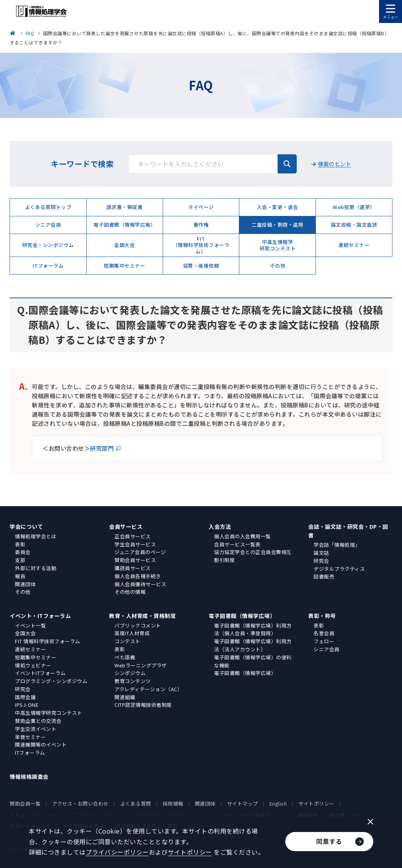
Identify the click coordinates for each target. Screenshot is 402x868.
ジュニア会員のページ (140, 552)
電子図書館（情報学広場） (124, 225)
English (278, 803)
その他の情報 (130, 592)
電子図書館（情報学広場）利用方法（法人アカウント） (253, 645)
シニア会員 (48, 225)
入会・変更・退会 (278, 207)
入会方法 (220, 526)
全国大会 (124, 245)
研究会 (321, 561)
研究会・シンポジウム (48, 245)
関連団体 (25, 584)
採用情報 (173, 803)
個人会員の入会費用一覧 (243, 536)
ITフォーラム (48, 266)
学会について (26, 526)
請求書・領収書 (125, 207)
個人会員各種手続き (138, 576)
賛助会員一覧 (25, 803)
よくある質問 (136, 803)
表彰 (20, 544)
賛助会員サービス (135, 560)
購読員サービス (133, 568)
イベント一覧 (30, 625)
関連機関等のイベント (41, 745)
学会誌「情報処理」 (337, 545)
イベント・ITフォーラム (40, 616)
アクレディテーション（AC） (148, 689)
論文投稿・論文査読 (354, 225)
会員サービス (126, 526)
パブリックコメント (138, 625)
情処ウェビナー (33, 665)
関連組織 (125, 697)
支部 (20, 560)
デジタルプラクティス (339, 569)
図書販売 (324, 576)
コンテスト (127, 641)
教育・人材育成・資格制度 (142, 616)
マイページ (201, 207)
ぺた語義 (125, 657)
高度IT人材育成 (132, 633)
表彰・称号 (322, 616)
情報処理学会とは (36, 536)
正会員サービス (133, 536)
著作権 (201, 225)
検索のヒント (334, 164)
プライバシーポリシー (117, 852)
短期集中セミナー (124, 266)
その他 (278, 266)
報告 (20, 576)
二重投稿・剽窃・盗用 (277, 225)
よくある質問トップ (48, 207)
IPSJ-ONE (27, 705)
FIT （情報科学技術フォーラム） (201, 245)
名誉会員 (324, 633)
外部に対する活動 (36, 568)
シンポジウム (130, 673)
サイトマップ (243, 803)
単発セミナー (30, 737)
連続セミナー (354, 245)
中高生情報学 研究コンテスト (278, 245)
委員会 (23, 552)
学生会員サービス (135, 544)
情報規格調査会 (29, 776)
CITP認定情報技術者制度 (143, 705)
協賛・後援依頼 (201, 266)
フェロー (324, 641)
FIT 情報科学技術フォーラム (48, 641)
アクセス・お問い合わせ (80, 803)
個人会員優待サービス (140, 584)
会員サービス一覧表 (237, 544)
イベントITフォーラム (40, 673)
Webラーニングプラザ (141, 665)
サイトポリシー (316, 803)
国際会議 (25, 697)
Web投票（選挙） (354, 207)
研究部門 (102, 448)
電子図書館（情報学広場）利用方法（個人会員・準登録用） (253, 629)
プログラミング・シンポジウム (51, 681)
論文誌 (321, 553)
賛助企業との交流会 (38, 721)
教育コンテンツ (133, 681)
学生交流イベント (36, 729)
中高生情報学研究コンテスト (49, 713)
